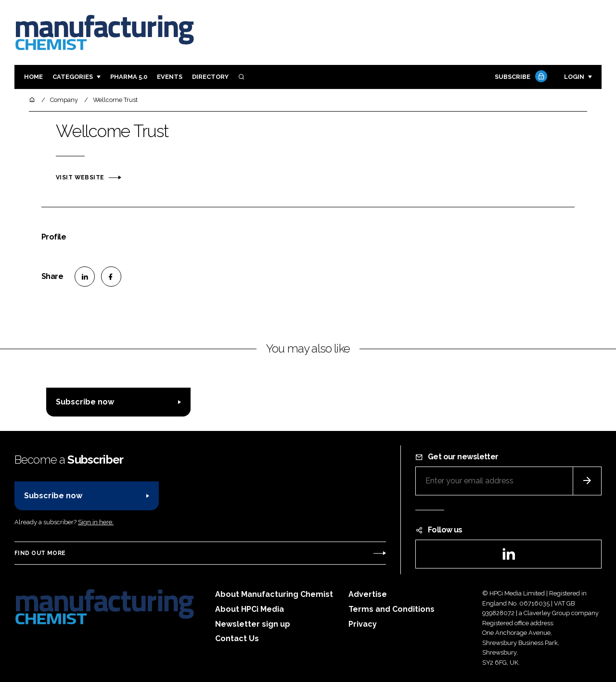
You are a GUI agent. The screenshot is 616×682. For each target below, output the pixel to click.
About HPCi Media (250, 609)
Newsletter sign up (253, 624)
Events (170, 77)
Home (33, 77)
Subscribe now (85, 402)
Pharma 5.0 (129, 77)
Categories (73, 77)
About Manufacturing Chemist (274, 594)
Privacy (363, 624)
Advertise (368, 594)
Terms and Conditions (391, 609)
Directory (210, 77)
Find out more (40, 553)
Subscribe (520, 77)
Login (574, 77)
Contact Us (237, 638)
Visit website (80, 177)
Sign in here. (96, 522)
